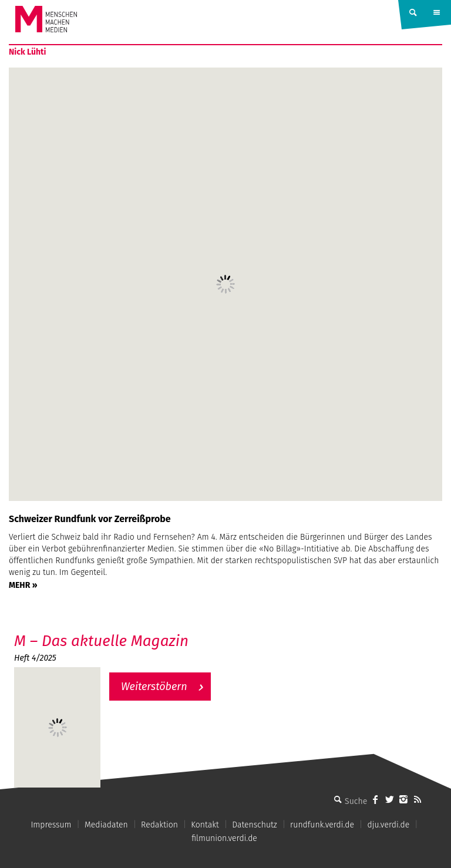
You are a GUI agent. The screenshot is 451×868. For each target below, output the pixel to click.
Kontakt (205, 825)
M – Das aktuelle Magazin (101, 641)
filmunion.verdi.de (224, 838)
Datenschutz (255, 825)
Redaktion (159, 825)
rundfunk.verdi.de (322, 825)
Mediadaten (106, 825)
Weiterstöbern (154, 687)
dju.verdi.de (388, 825)
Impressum (51, 825)
